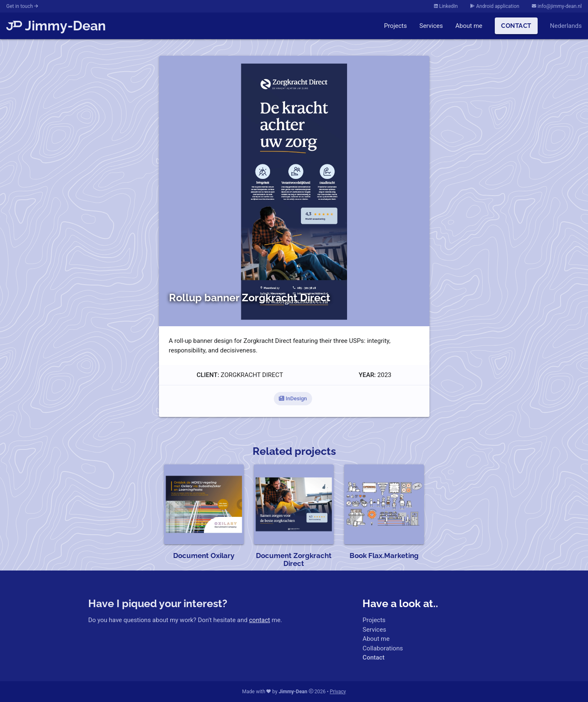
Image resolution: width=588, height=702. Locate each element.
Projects (396, 26)
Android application (495, 6)
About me (469, 26)
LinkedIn (446, 6)
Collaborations (383, 648)
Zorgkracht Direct (252, 375)
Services (431, 26)
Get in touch (22, 6)
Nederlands (566, 26)
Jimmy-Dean (56, 26)
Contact (516, 26)
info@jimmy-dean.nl (557, 6)
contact (259, 620)
